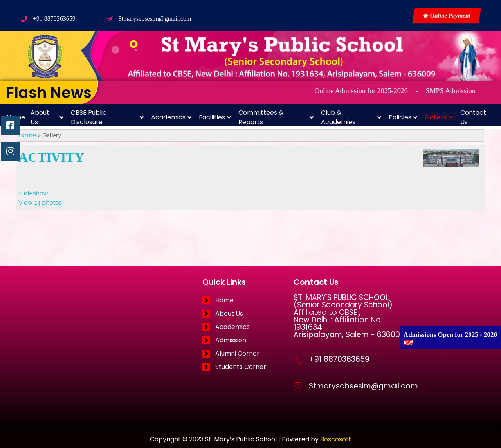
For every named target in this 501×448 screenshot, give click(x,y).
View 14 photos (40, 203)
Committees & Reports (276, 117)
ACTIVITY (51, 157)
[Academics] (248, 327)
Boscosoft (336, 439)
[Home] (248, 300)
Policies (403, 117)
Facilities (215, 117)
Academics (171, 117)
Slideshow (33, 193)
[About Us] (248, 314)
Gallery (439, 117)
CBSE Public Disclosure (107, 117)
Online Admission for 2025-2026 (372, 91)
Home (27, 135)
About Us (47, 117)
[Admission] (248, 340)
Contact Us (473, 117)
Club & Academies (351, 117)
